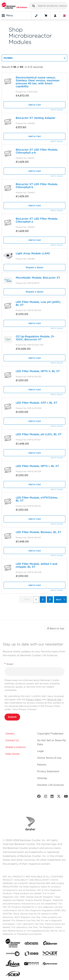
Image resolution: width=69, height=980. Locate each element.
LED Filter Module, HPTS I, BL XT (37, 466)
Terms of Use (54, 699)
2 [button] (43, 599)
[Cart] (46, 16)
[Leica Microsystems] (13, 964)
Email (9, 664)
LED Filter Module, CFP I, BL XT (36, 403)
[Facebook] (39, 797)
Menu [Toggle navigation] (7, 16)
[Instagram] (46, 797)
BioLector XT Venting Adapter (36, 118)
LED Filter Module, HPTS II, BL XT (38, 371)
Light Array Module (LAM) (33, 253)
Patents (42, 765)
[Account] (55, 16)
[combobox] (48, 6)
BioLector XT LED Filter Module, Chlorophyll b (37, 186)
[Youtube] (66, 797)
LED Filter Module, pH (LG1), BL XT (39, 434)
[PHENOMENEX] (50, 964)
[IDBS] (31, 954)
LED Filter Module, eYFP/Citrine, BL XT (37, 499)
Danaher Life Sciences (50, 785)
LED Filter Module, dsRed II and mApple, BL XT (36, 565)
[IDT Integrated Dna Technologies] (50, 954)
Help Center (13, 754)
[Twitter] (59, 797)
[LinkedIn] (52, 797)
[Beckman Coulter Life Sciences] (14, 6)
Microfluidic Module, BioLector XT (38, 278)
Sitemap (42, 778)
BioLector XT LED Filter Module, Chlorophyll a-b (37, 151)
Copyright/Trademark (50, 734)
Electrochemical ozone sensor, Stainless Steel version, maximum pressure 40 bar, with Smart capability (38, 82)
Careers (10, 734)
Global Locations (16, 747)
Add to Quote (57, 110)
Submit (12, 717)
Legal (40, 751)
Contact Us (12, 740)
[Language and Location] (65, 16)
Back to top (55, 628)
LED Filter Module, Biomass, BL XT (38, 532)
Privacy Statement (48, 771)
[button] (34, 6)
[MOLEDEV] (31, 964)
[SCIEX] (13, 975)
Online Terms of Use (49, 758)
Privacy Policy (34, 699)
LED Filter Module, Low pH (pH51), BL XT (38, 303)
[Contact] (36, 16)
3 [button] (50, 599)
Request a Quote (34, 267)
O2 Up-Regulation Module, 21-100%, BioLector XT (35, 338)
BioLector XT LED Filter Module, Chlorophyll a (37, 220)
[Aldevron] (50, 944)
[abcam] (31, 944)
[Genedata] (13, 954)
